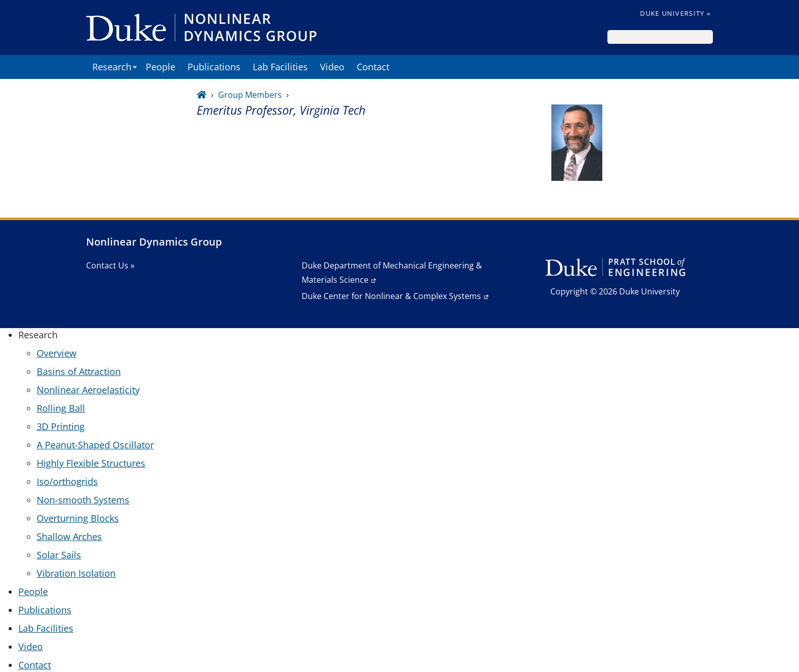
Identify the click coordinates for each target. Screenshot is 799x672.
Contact (373, 67)
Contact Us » (110, 265)
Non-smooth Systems (83, 500)
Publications (214, 67)
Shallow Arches (69, 536)
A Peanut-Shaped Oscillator (95, 445)
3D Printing (61, 426)
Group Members (250, 95)
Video (332, 67)
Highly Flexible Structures (91, 463)
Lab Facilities (280, 67)
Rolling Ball (61, 408)
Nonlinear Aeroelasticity (88, 390)
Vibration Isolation (76, 573)
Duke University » (675, 13)
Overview (57, 353)
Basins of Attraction (79, 371)
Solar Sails (59, 555)
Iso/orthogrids (67, 481)
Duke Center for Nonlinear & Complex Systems (391, 296)
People (161, 67)
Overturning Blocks (78, 518)
